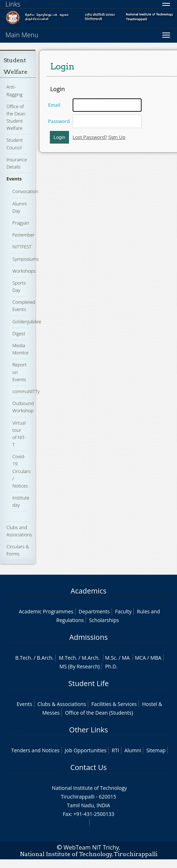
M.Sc (111, 658)
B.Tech (23, 658)
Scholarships (104, 620)
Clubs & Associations (62, 704)
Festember (23, 235)
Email (54, 105)
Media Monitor (21, 349)
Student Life (88, 683)
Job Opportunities (85, 750)
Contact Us (88, 767)
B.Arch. (45, 658)
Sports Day (19, 286)
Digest (19, 333)
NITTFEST (22, 247)
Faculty (123, 611)
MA (126, 658)
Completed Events (24, 306)
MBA (156, 658)
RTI (115, 750)
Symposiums (25, 259)
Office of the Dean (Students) (99, 713)
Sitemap (156, 750)
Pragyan (21, 223)
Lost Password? (90, 137)
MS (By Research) (80, 666)
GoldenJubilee (27, 322)
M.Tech (67, 658)
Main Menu (22, 35)
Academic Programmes (46, 611)
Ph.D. (111, 666)
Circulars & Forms (18, 550)
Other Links (88, 730)
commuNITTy (26, 391)
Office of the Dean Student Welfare (16, 117)
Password (59, 121)
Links (13, 4)
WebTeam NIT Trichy (91, 847)
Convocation (25, 191)
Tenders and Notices (35, 750)
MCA (140, 658)
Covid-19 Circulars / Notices (21, 471)
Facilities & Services (114, 704)
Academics (88, 591)
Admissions (88, 637)
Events (14, 179)
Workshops (24, 271)
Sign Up (117, 137)
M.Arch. (91, 658)
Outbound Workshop (23, 407)
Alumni (133, 750)
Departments (94, 611)
